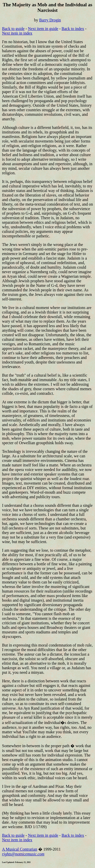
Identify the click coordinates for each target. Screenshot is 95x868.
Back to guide (13, 29)
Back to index (73, 29)
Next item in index (17, 33)
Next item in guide (43, 29)
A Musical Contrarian (20, 849)
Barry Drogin (50, 20)
